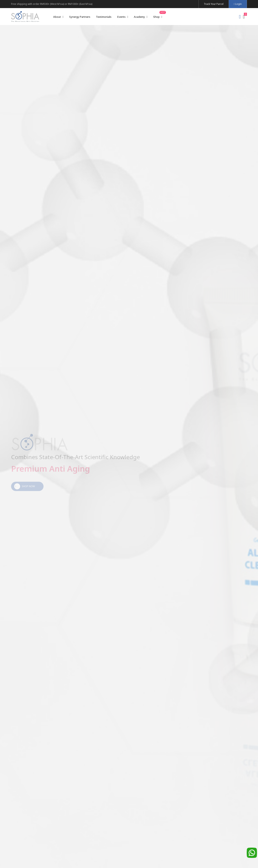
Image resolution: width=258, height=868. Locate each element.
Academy (141, 17)
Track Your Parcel (214, 4)
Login (238, 4)
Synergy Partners (80, 17)
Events (123, 17)
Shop (158, 17)
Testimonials (104, 17)
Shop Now (24, 486)
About (58, 17)
